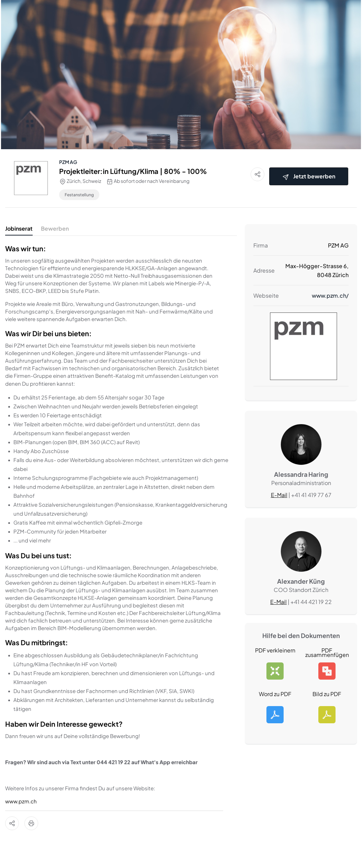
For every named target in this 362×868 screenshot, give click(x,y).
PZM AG (68, 162)
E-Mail (279, 495)
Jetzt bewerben (309, 177)
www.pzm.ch (21, 801)
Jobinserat (19, 228)
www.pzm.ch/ (330, 295)
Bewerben (55, 228)
